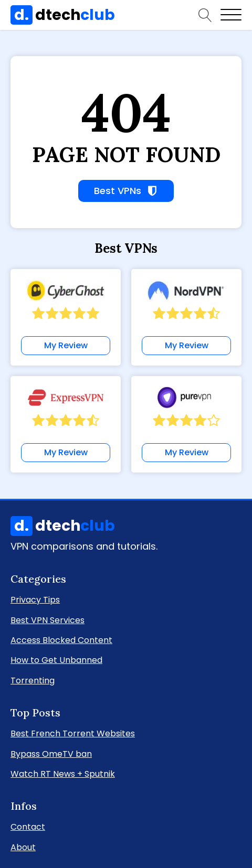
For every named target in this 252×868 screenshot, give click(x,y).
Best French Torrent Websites (73, 733)
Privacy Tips (35, 599)
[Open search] (205, 15)
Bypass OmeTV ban (51, 753)
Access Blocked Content (61, 640)
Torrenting (33, 680)
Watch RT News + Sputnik (63, 773)
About (23, 847)
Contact (28, 826)
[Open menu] (231, 15)
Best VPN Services (48, 620)
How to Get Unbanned (56, 660)
